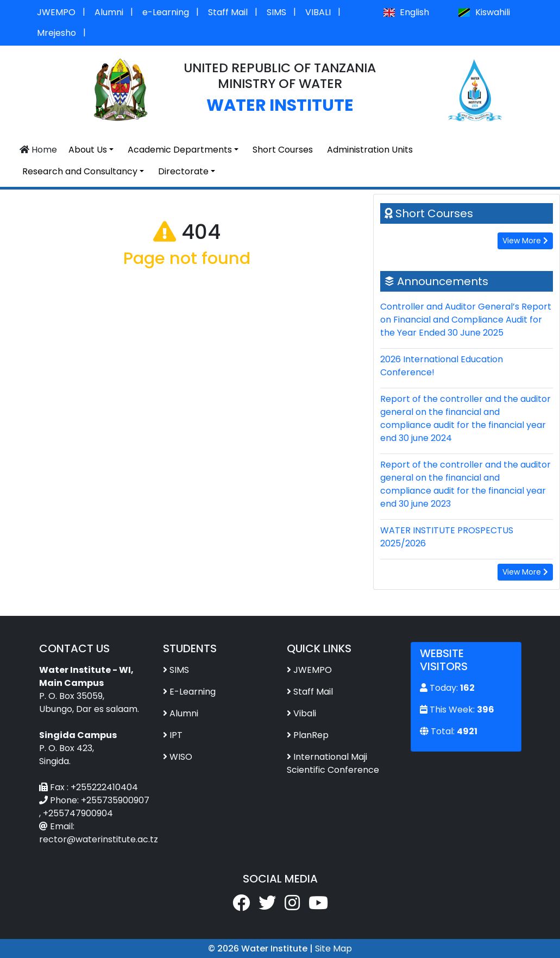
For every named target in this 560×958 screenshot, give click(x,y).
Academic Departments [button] (180, 150)
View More (525, 241)
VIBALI (318, 12)
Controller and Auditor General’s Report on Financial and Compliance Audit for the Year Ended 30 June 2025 (466, 320)
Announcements (443, 281)
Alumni (109, 12)
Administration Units (370, 150)
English (406, 12)
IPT (176, 735)
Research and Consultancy (80, 171)
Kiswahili (484, 12)
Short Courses (283, 150)
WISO (181, 757)
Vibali (305, 713)
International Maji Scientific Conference (333, 763)
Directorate (183, 171)
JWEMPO (56, 12)
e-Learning (166, 12)
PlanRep (311, 735)
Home (38, 150)
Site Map (334, 948)
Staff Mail (228, 12)
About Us (88, 150)
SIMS (276, 12)
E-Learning (193, 692)
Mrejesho (56, 33)
